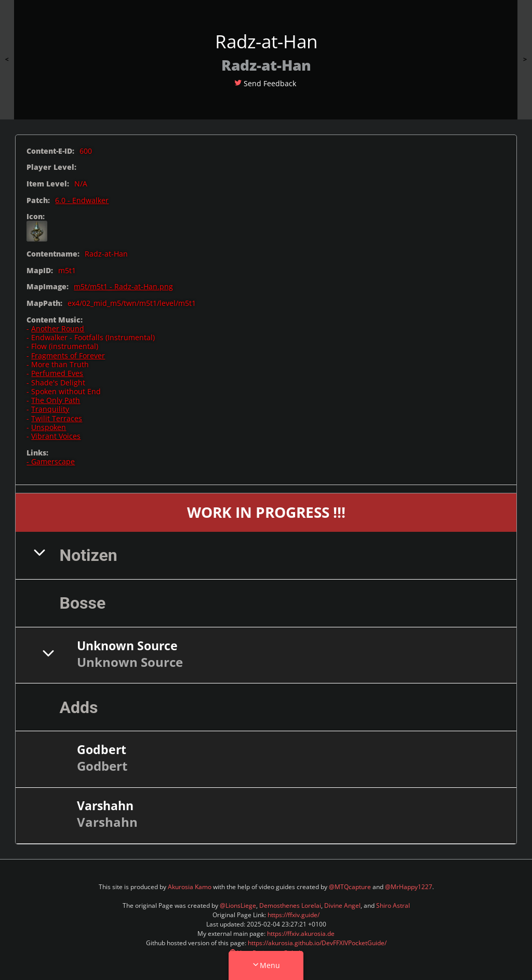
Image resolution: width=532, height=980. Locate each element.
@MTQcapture (350, 887)
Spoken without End (66, 391)
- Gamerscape (51, 461)
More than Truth (60, 364)
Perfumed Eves (57, 373)
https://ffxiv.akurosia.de (301, 934)
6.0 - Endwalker (82, 200)
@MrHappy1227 (409, 887)
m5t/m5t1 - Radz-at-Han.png (123, 286)
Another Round (58, 328)
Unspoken (49, 427)
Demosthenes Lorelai (290, 905)
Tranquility (50, 409)
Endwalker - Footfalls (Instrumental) (93, 337)
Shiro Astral (393, 905)
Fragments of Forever (68, 355)
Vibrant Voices (56, 436)
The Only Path (56, 400)
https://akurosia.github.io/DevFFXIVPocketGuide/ (317, 943)
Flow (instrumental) (65, 346)
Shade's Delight (58, 382)
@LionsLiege (238, 905)
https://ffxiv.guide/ (294, 915)
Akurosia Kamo (190, 887)
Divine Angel (342, 905)
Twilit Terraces (57, 418)
